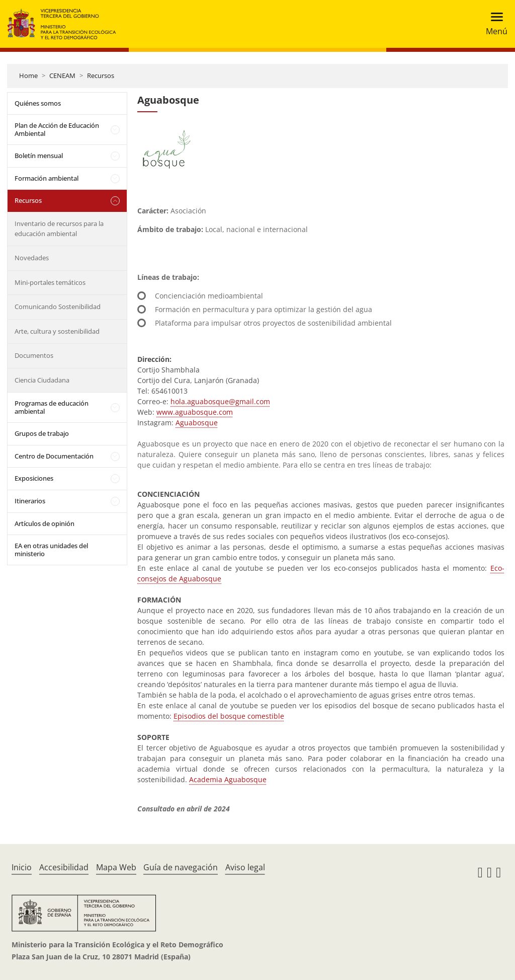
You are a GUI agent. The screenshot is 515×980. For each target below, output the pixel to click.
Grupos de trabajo (42, 433)
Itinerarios (30, 501)
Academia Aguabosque (228, 779)
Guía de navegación (181, 867)
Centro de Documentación (54, 456)
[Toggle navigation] (494, 24)
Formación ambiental (47, 178)
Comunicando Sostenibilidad (58, 307)
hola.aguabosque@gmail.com (220, 401)
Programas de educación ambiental (52, 407)
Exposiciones (34, 478)
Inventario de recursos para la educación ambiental (59, 229)
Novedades (32, 258)
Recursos (101, 76)
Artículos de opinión (45, 523)
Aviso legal (245, 867)
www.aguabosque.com (195, 412)
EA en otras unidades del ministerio (51, 550)
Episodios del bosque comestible (229, 716)
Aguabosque (197, 423)
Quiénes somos (38, 103)
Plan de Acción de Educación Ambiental (57, 129)
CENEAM (62, 76)
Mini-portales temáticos (50, 282)
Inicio (22, 867)
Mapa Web (116, 867)
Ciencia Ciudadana (42, 380)
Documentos (34, 355)
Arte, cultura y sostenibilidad (57, 331)
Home (28, 76)
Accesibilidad (64, 867)
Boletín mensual (39, 156)
